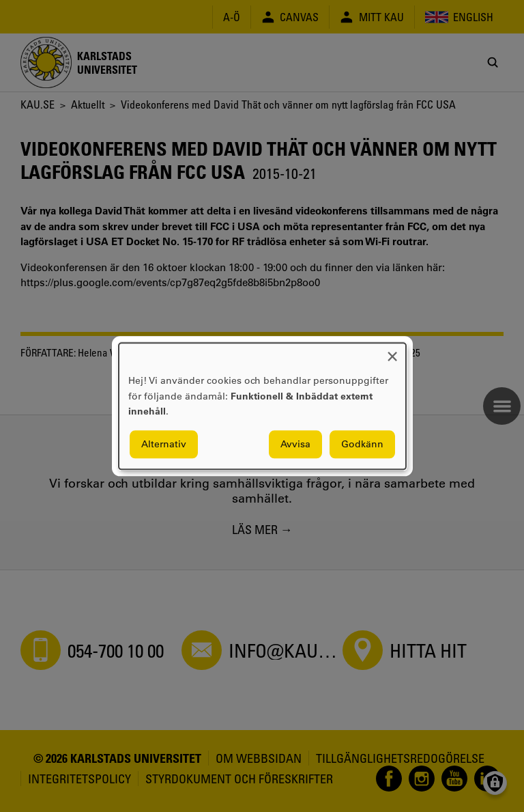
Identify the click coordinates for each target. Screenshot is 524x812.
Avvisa (295, 444)
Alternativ (164, 444)
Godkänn (362, 444)
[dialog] (262, 406)
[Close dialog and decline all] (392, 351)
